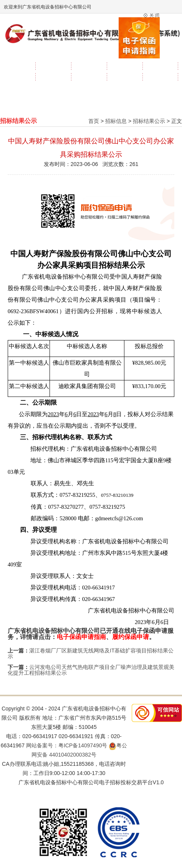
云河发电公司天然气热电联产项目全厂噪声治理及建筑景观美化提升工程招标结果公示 (91, 670)
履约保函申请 (131, 637)
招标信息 (116, 121)
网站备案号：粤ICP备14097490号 (67, 745)
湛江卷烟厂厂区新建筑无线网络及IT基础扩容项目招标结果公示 (91, 653)
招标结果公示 (149, 121)
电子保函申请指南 (81, 637)
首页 (94, 121)
